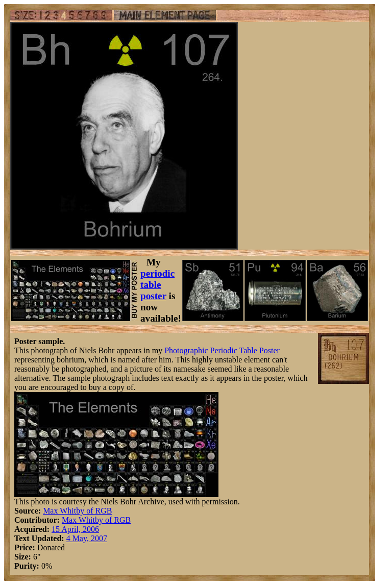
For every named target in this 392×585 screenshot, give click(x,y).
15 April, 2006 (75, 529)
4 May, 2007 (87, 538)
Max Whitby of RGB (77, 511)
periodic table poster (157, 285)
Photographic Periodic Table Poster (222, 350)
